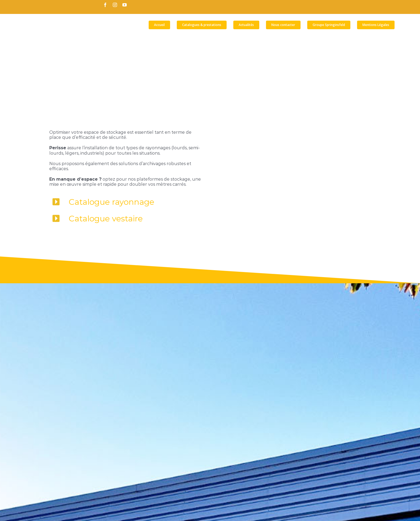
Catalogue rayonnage (111, 202)
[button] (403, 25)
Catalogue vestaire (106, 219)
